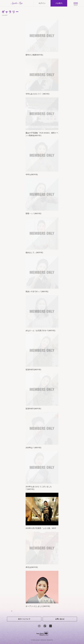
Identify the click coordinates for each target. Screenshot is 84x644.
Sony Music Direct (42, 634)
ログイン (42, 3)
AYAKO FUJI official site (17, 3)
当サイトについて (24, 619)
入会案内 (59, 3)
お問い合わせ (60, 619)
